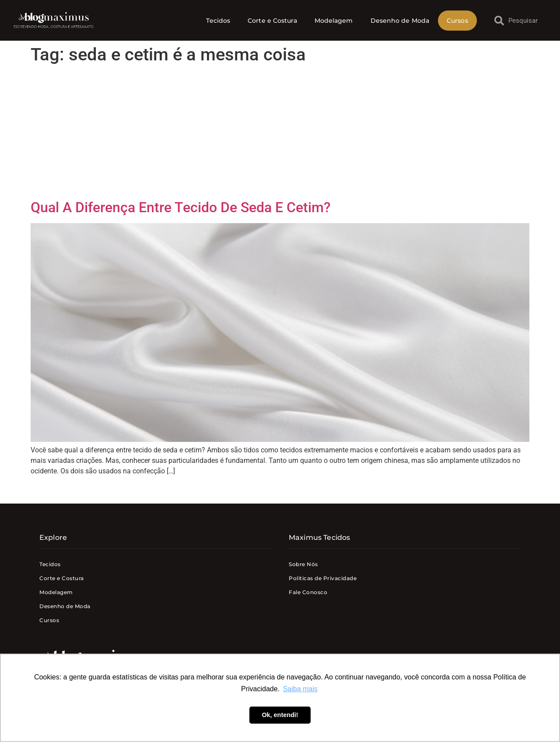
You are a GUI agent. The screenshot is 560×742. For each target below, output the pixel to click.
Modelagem (334, 21)
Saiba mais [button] (300, 689)
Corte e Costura (272, 21)
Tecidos (218, 21)
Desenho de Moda (400, 21)
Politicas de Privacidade (323, 578)
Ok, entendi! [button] (280, 715)
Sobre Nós (303, 564)
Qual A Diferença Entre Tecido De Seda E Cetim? (181, 207)
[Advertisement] (280, 133)
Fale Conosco (308, 592)
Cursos (457, 21)
